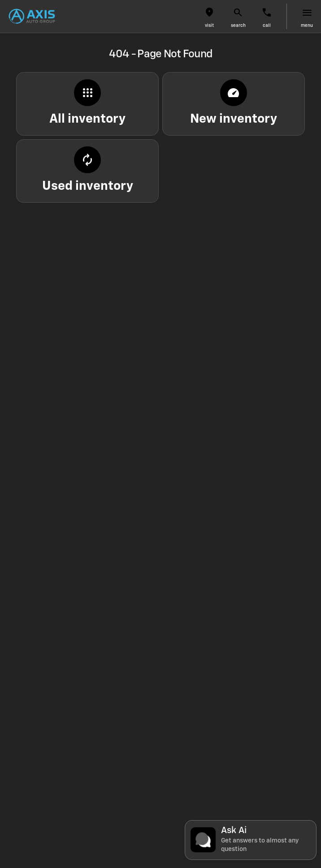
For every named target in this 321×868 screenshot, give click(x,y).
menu (307, 26)
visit (209, 26)
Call (267, 26)
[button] (209, 16)
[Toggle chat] (251, 840)
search (238, 26)
